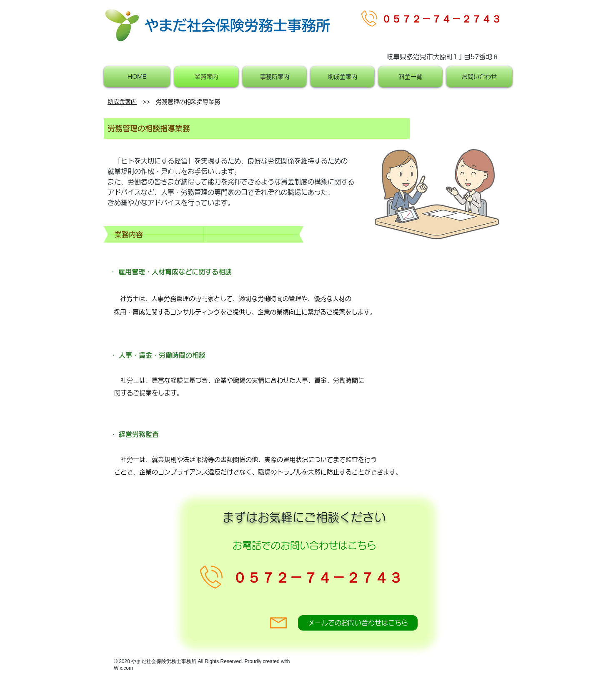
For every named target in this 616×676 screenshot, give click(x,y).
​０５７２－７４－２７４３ (441, 19)
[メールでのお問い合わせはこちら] (358, 623)
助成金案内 (122, 102)
